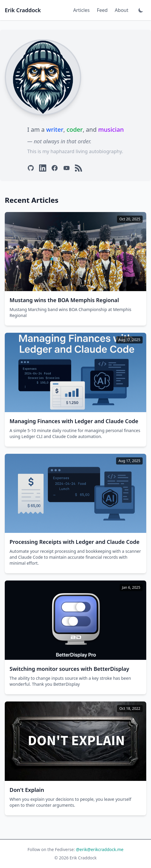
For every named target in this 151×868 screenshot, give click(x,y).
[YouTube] (67, 168)
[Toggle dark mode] (141, 10)
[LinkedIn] (43, 168)
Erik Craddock (23, 10)
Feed (102, 10)
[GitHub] (31, 168)
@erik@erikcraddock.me (100, 849)
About (122, 10)
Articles (81, 10)
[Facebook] (55, 168)
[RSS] (78, 168)
